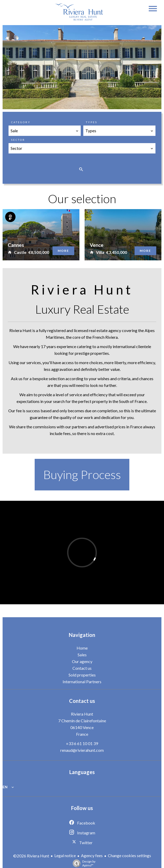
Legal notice (65, 855)
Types (92, 122)
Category (21, 122)
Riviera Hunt (82, 714)
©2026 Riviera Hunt (31, 856)
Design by (83, 863)
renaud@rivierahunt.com (82, 750)
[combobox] (45, 131)
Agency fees (92, 855)
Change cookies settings (129, 855)
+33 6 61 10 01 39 (82, 743)
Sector (18, 140)
